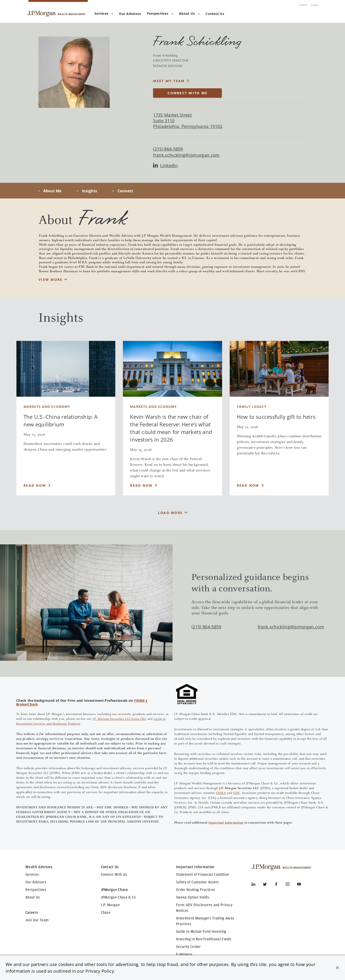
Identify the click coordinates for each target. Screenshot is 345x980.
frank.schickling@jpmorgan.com (186, 155)
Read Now (35, 485)
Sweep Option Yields (193, 897)
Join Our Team (37, 920)
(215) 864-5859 (206, 627)
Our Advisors (36, 882)
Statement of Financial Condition (203, 875)
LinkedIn (165, 166)
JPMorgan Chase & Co (118, 897)
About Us (189, 13)
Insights (89, 191)
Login (315, 5)
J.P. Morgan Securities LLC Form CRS (119, 719)
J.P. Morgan (110, 905)
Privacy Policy (100, 971)
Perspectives (160, 13)
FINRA (221, 793)
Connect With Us (114, 875)
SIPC (237, 793)
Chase (106, 913)
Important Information (226, 823)
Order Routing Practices (196, 890)
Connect (125, 191)
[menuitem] (130, 14)
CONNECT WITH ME (187, 93)
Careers (303, 5)
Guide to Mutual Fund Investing (201, 932)
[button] (337, 968)
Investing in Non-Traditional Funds (204, 939)
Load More (170, 513)
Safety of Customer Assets (197, 882)
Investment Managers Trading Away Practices (205, 921)
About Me (52, 191)
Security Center (189, 947)
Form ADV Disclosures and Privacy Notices (204, 908)
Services (104, 13)
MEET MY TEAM (169, 81)
